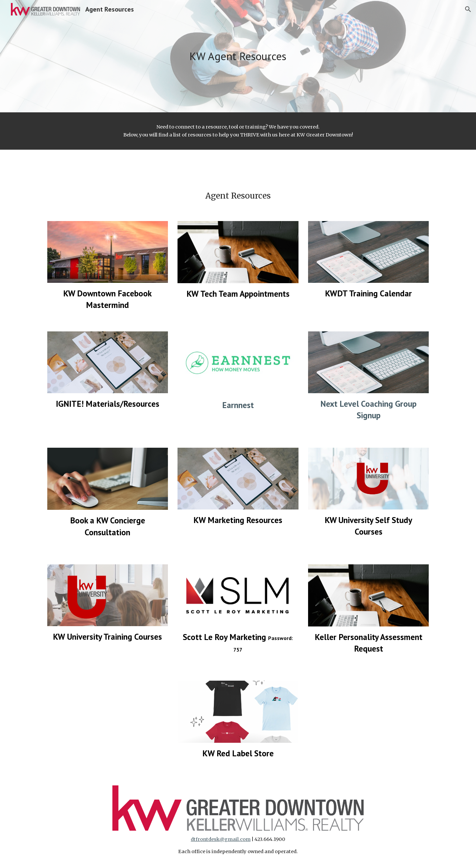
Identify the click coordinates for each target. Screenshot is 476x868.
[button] (468, 9)
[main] (238, 56)
